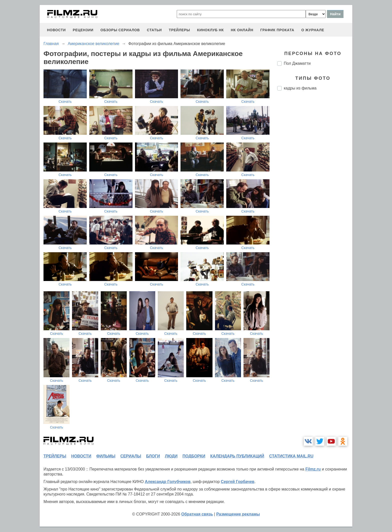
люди (171, 456)
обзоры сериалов (120, 30)
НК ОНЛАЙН (242, 30)
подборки (194, 456)
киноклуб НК (210, 30)
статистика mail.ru (291, 456)
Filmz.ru (313, 469)
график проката (277, 30)
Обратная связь (197, 514)
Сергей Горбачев (237, 482)
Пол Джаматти (297, 63)
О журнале (313, 30)
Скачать (65, 101)
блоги (153, 456)
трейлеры (179, 30)
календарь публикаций (237, 456)
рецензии (83, 30)
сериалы (131, 456)
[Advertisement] (315, 178)
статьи (154, 30)
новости (56, 30)
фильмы (106, 456)
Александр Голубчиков (168, 482)
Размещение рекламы (238, 514)
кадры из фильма (300, 88)
